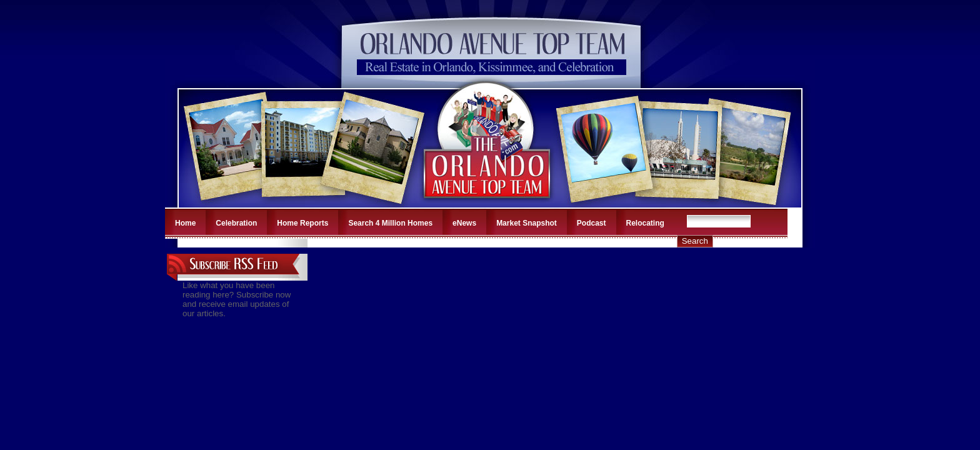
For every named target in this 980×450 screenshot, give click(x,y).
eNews (464, 223)
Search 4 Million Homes (390, 223)
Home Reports (302, 223)
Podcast (592, 223)
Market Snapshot (527, 223)
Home (185, 223)
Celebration (236, 223)
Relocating (645, 223)
